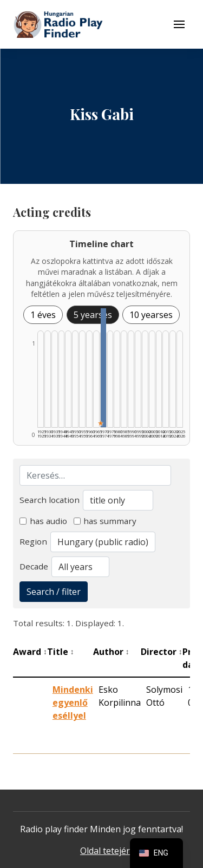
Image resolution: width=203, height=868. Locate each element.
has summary (105, 521)
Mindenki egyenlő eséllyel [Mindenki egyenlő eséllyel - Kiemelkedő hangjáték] (73, 703)
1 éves (43, 315)
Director (162, 652)
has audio (43, 521)
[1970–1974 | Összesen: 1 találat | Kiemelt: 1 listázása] (103, 368)
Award (30, 652)
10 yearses (151, 315)
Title (61, 652)
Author (111, 652)
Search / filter (54, 592)
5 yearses (93, 315)
